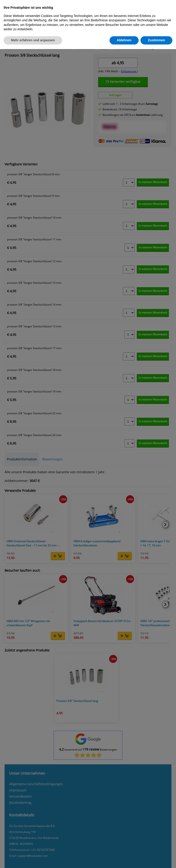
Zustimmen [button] (156, 40)
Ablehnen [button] (124, 40)
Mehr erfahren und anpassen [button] (33, 40)
